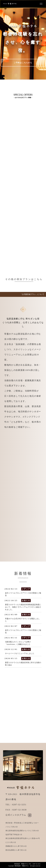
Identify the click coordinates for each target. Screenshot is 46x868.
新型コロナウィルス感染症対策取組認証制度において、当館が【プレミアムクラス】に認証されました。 (23, 607)
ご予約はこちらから (23, 63)
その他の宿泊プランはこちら (24, 279)
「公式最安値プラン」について (32, 294)
